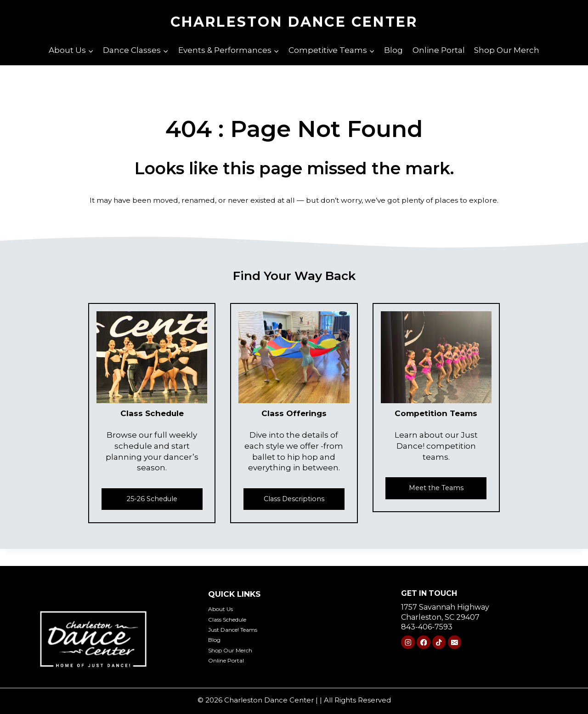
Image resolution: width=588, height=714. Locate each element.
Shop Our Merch (507, 50)
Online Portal (439, 50)
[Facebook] (423, 645)
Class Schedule (236, 619)
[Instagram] (408, 645)
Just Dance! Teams (242, 629)
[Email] (455, 645)
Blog (393, 50)
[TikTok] (439, 645)
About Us (225, 608)
